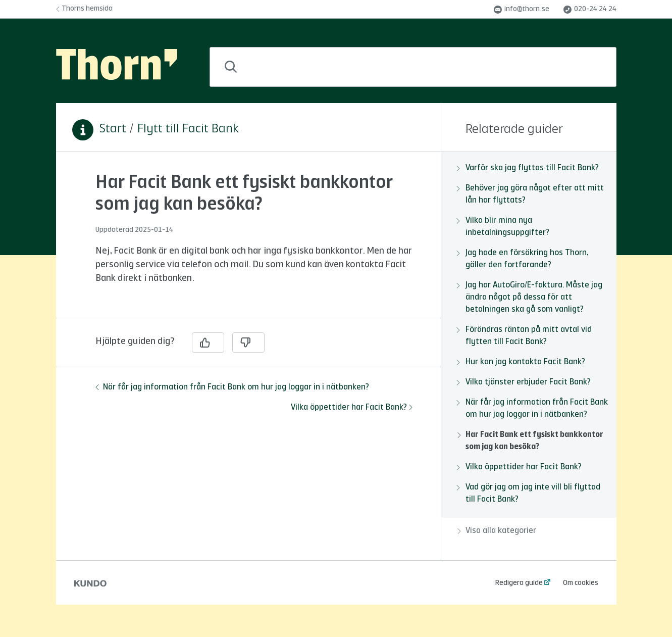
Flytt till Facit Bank (188, 129)
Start (113, 129)
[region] (248, 241)
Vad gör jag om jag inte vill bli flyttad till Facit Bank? (529, 494)
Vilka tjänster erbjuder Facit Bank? (524, 382)
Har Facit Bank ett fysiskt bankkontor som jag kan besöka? (530, 441)
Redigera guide (519, 583)
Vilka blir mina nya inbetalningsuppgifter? (503, 227)
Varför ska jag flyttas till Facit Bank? (528, 168)
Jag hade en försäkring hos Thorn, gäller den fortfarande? (523, 259)
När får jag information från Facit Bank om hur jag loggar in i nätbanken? (232, 387)
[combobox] (413, 67)
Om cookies (581, 583)
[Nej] (248, 342)
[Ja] (208, 342)
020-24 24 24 (590, 10)
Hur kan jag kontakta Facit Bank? (521, 362)
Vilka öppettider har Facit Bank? (352, 408)
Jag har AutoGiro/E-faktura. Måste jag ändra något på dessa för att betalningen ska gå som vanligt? (530, 298)
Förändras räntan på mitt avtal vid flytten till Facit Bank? (525, 336)
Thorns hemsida (84, 9)
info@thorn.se (522, 10)
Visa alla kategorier (497, 531)
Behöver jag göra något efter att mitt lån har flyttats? (531, 194)
